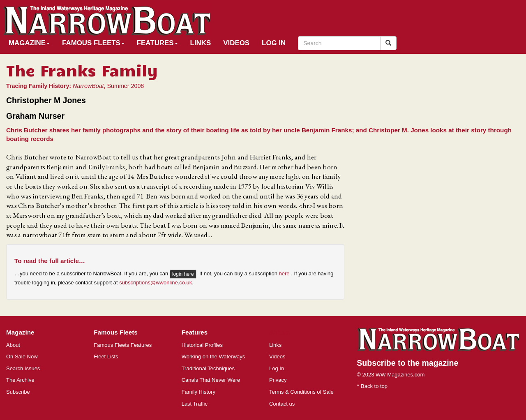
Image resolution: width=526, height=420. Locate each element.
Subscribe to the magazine (407, 363)
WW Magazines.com (400, 375)
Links (201, 43)
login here (183, 274)
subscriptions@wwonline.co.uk (156, 283)
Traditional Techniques (208, 368)
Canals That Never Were (211, 380)
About (13, 345)
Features (157, 43)
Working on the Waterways (213, 357)
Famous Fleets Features (123, 345)
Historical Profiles (202, 345)
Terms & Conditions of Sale (301, 392)
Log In (274, 43)
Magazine (29, 43)
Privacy (278, 380)
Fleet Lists (106, 357)
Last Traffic (195, 404)
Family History (198, 392)
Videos (236, 43)
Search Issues (23, 368)
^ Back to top (372, 386)
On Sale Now (22, 357)
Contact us (282, 404)
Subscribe (18, 392)
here (285, 273)
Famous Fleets (93, 43)
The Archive (20, 380)
